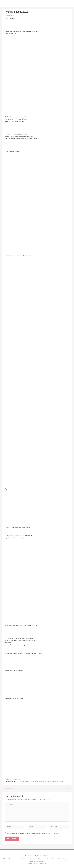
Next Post (68, 788)
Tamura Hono (9, 16)
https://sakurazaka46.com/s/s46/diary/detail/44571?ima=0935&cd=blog (40, 782)
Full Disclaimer (32, 864)
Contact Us (43, 864)
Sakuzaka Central (43, 856)
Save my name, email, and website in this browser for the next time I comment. (34, 834)
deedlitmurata (17, 780)
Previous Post (8, 788)
